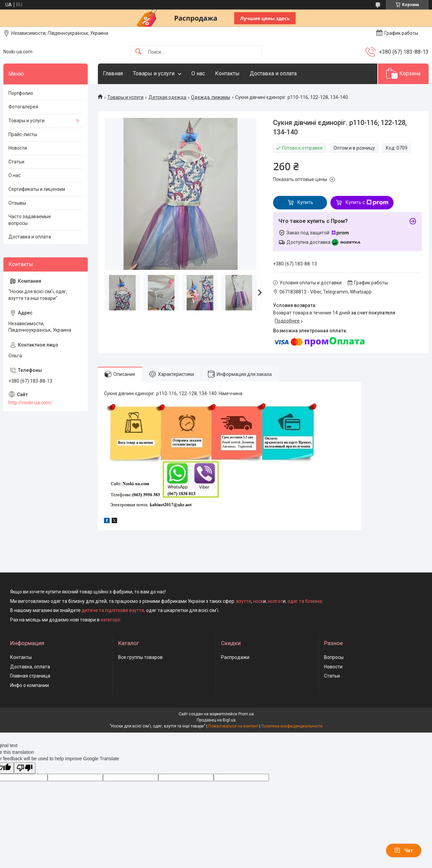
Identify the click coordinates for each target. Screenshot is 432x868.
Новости (18, 148)
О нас (198, 73)
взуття (243, 601)
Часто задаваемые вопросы (30, 220)
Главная (113, 73)
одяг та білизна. (305, 601)
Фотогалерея (23, 107)
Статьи (16, 162)
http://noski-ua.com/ (30, 403)
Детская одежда (167, 97)
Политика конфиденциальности (292, 726)
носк (258, 601)
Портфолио (21, 93)
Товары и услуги (154, 73)
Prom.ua (246, 714)
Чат (404, 850)
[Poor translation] (25, 768)
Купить (305, 202)
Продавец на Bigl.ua (216, 720)
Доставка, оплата (30, 667)
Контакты (227, 73)
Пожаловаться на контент (233, 726)
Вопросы (334, 657)
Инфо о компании (30, 685)
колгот (275, 601)
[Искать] (138, 52)
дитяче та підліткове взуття (113, 610)
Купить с (367, 203)
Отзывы (17, 203)
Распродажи (235, 657)
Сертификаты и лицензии (37, 189)
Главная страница (30, 676)
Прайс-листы (23, 134)
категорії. (111, 620)
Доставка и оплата (273, 73)
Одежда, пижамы (211, 97)
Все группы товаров (140, 657)
